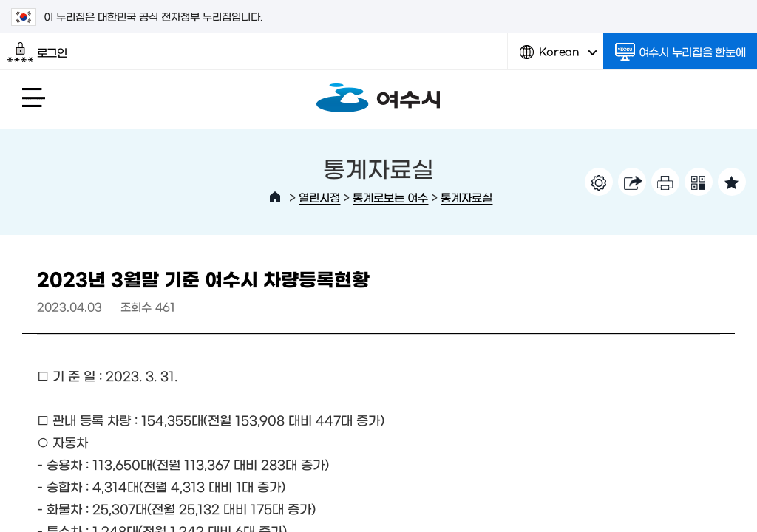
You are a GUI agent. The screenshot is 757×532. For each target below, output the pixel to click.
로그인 (37, 52)
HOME (275, 197)
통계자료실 (466, 197)
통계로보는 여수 (390, 197)
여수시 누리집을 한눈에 (680, 52)
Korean (558, 57)
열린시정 (319, 197)
